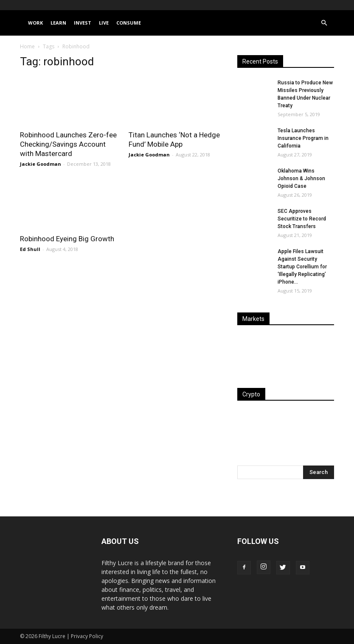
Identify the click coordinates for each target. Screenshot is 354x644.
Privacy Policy (87, 636)
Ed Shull (30, 249)
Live (104, 23)
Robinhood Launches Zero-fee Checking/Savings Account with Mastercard (68, 144)
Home (27, 46)
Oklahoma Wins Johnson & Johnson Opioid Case (301, 178)
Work (35, 23)
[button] (324, 23)
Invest (83, 23)
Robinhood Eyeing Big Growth (67, 239)
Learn (58, 23)
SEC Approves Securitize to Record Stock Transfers (302, 219)
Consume (129, 23)
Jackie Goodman (41, 164)
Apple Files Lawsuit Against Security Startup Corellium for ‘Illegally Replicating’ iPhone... (302, 267)
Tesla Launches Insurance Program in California (303, 138)
